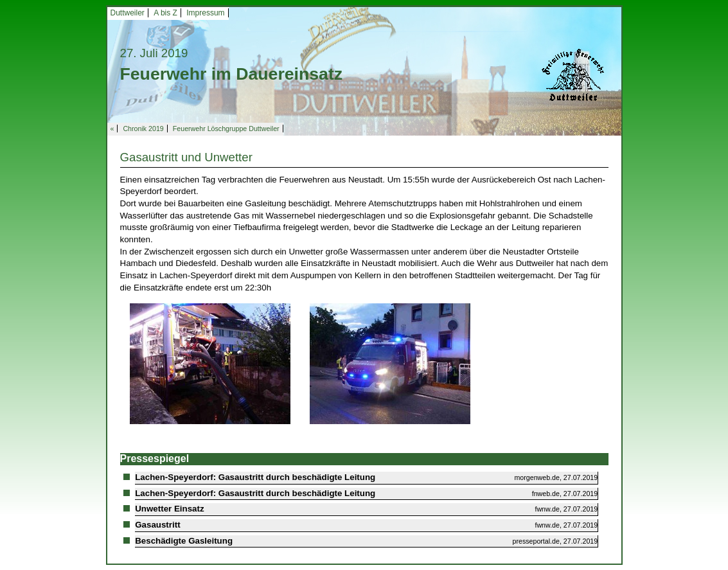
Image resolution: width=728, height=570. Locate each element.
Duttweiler (128, 13)
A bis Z (165, 13)
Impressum (205, 13)
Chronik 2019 (143, 129)
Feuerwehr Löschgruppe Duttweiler (226, 129)
